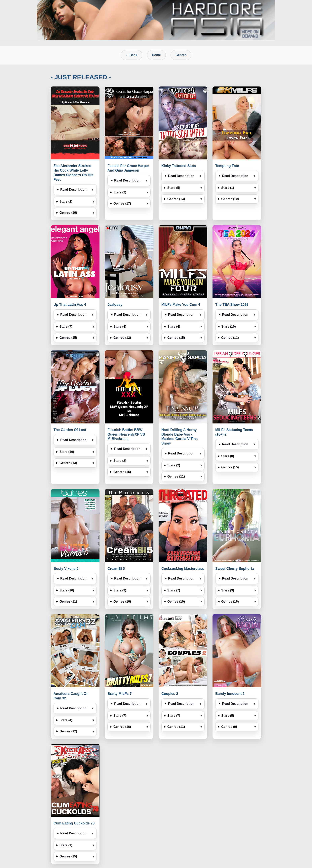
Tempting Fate (227, 166)
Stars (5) (174, 188)
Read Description (73, 190)
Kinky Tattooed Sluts (179, 166)
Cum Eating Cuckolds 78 (74, 823)
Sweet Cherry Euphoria (235, 569)
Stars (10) (229, 327)
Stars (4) (120, 327)
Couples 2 (170, 694)
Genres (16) (68, 213)
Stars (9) (120, 590)
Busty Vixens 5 (66, 569)
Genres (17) (122, 203)
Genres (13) (176, 199)
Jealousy (115, 305)
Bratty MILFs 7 (119, 694)
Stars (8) (228, 456)
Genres (181, 55)
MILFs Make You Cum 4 (181, 305)
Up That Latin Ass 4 (70, 305)
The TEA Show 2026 (232, 305)
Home (156, 55)
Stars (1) (228, 188)
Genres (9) (229, 727)
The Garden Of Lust (70, 430)
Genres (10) (230, 199)
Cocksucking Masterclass (183, 569)
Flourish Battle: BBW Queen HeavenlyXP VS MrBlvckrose (126, 434)
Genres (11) (230, 338)
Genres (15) (68, 338)
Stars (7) (66, 327)
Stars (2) (66, 201)
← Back (131, 55)
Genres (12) (122, 338)
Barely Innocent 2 (230, 694)
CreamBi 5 (116, 569)
